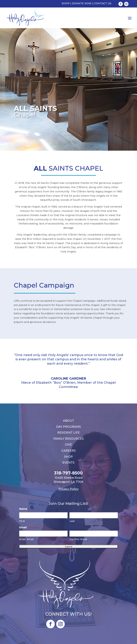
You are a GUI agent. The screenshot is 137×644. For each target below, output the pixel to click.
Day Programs (68, 427)
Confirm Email (78, 539)
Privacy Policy (68, 489)
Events (68, 463)
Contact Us (103, 3)
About (68, 421)
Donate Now (82, 3)
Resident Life (68, 433)
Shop (66, 3)
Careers (68, 451)
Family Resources (68, 439)
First (22, 521)
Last (72, 521)
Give (68, 445)
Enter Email (26, 539)
